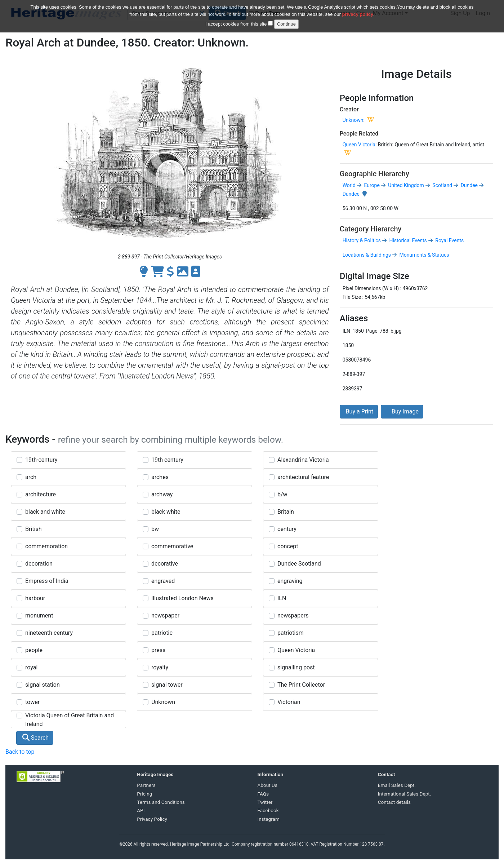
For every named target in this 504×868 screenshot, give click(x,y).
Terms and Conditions (161, 802)
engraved (163, 581)
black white (166, 512)
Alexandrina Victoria (303, 460)
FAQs (263, 794)
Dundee (469, 185)
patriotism (291, 633)
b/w (282, 494)
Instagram (269, 819)
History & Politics (362, 240)
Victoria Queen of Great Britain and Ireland (70, 720)
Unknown (353, 120)
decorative (165, 564)
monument (39, 615)
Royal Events (449, 240)
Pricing (144, 794)
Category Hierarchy (371, 229)
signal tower (167, 685)
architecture (41, 494)
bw (155, 529)
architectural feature (303, 477)
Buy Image (402, 411)
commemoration (46, 546)
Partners (146, 785)
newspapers (293, 615)
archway (162, 494)
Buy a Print (359, 411)
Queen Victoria (359, 145)
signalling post (296, 667)
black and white (45, 512)
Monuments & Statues (423, 255)
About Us (267, 785)
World (349, 185)
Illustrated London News (182, 598)
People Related (359, 134)
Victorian (289, 702)
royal (31, 667)
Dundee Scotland (299, 564)
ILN (282, 598)
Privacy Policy (152, 819)
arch (31, 477)
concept (288, 546)
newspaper (165, 615)
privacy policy (358, 11)
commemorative (172, 546)
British (33, 529)
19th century (167, 460)
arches (160, 477)
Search (35, 738)
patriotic (162, 633)
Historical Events (407, 240)
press (158, 650)
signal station (43, 685)
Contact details (394, 802)
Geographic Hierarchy (374, 174)
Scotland (442, 185)
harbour (35, 598)
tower (32, 702)
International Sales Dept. (405, 794)
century (287, 529)
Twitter (265, 802)
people (34, 650)
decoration (39, 564)
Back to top (20, 752)
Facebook (268, 810)
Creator (349, 109)
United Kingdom (405, 185)
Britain (286, 512)
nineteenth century (49, 633)
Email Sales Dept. (397, 785)
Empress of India (47, 581)
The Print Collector (301, 685)
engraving (290, 581)
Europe (371, 185)
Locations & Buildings (367, 255)
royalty (160, 667)
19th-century (41, 460)
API (141, 810)
